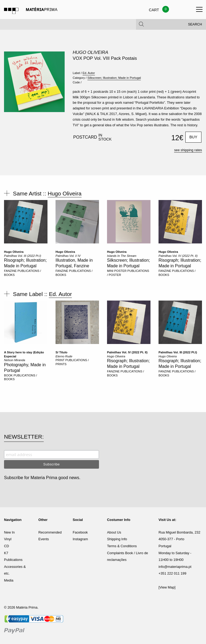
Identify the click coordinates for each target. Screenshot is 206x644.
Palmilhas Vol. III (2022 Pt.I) (23, 256)
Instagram (80, 539)
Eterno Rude (64, 356)
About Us (114, 532)
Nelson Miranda (14, 360)
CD (6, 546)
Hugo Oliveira (90, 52)
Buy (193, 137)
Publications (13, 560)
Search (195, 27)
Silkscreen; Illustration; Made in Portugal (114, 78)
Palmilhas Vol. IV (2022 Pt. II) (178, 256)
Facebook (80, 532)
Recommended (50, 532)
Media (9, 580)
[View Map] (167, 587)
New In (9, 532)
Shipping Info (117, 539)
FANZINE (10, 271)
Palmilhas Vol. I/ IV (68, 256)
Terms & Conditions (122, 546)
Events (44, 539)
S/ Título (61, 352)
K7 (6, 553)
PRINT (60, 360)
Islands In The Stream (122, 256)
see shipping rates (188, 150)
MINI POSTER (117, 271)
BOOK (8, 375)
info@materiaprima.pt (175, 567)
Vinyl (8, 539)
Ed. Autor (89, 73)
